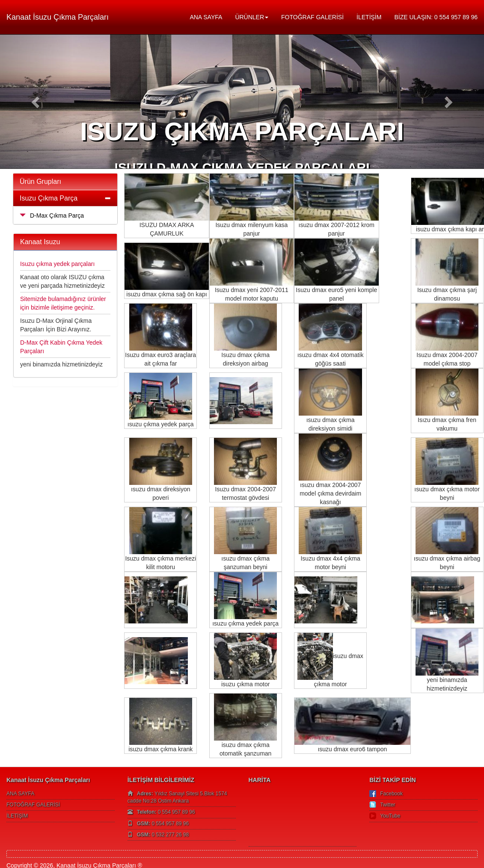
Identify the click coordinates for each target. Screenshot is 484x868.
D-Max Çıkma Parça (52, 216)
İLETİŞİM (369, 17)
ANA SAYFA (206, 17)
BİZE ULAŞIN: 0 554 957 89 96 (436, 17)
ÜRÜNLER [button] (252, 17)
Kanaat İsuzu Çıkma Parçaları (58, 17)
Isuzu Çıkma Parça (49, 198)
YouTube (390, 816)
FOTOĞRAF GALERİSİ (312, 17)
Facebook (391, 794)
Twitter (387, 805)
